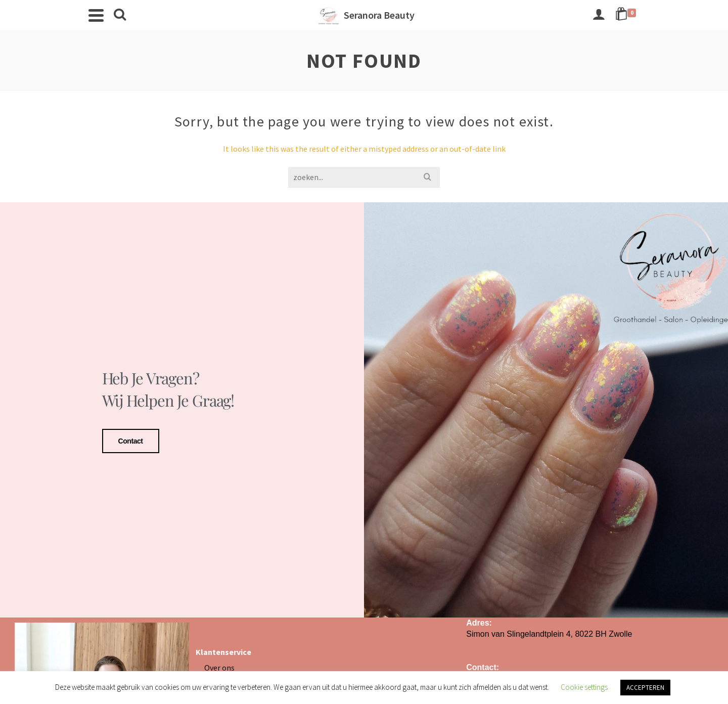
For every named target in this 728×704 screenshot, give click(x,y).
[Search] (120, 15)
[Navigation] (96, 15)
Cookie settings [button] (584, 687)
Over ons (219, 664)
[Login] (599, 15)
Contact (131, 439)
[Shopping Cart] (627, 15)
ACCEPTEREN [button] (645, 688)
